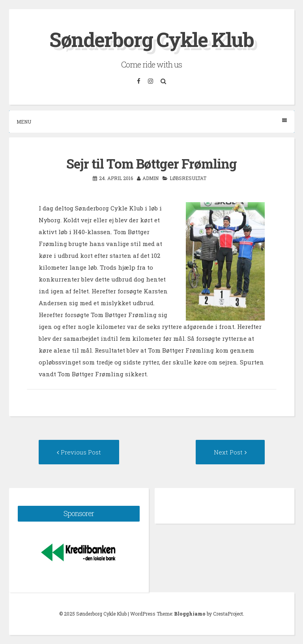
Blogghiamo (190, 614)
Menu (152, 121)
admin (151, 178)
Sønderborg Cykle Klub (151, 39)
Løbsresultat (188, 178)
